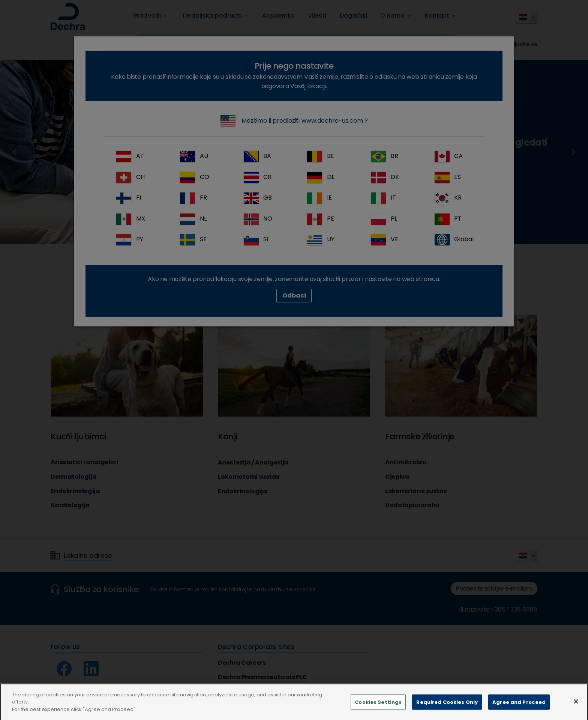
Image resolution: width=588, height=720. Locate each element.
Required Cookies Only (447, 711)
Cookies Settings (378, 711)
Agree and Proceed (519, 711)
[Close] (576, 711)
